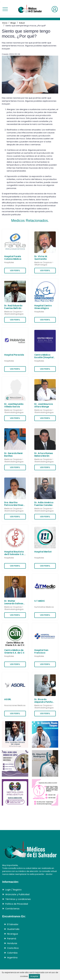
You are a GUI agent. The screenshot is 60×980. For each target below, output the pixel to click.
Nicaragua (13, 934)
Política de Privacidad (17, 904)
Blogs (13, 23)
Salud (22, 23)
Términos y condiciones (18, 899)
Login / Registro (13, 890)
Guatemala (13, 929)
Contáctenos (12, 909)
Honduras (12, 943)
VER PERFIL (15, 270)
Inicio (5, 23)
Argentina (12, 958)
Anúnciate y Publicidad (17, 894)
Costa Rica (13, 948)
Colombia (12, 953)
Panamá (12, 939)
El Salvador (13, 924)
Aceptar (34, 976)
